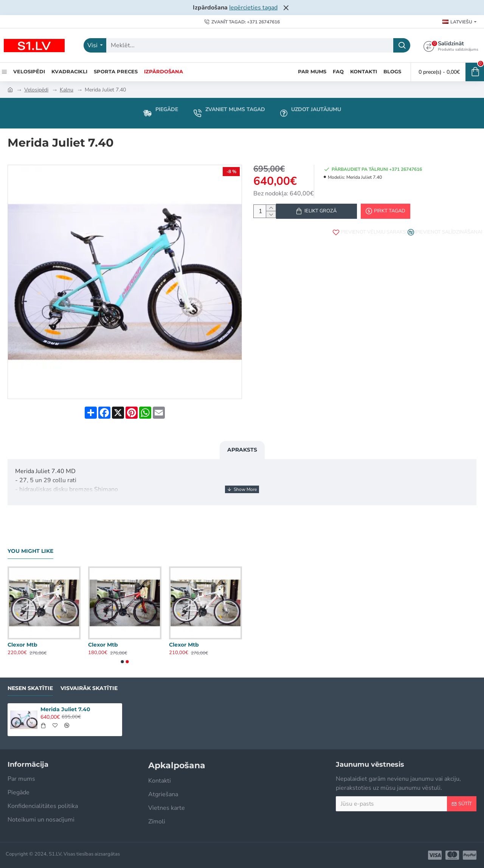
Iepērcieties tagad (253, 8)
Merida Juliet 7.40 (65, 709)
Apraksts (242, 445)
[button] (123, 662)
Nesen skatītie (30, 688)
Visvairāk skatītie (89, 688)
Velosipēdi (36, 90)
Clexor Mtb (22, 645)
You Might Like (30, 551)
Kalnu (67, 90)
